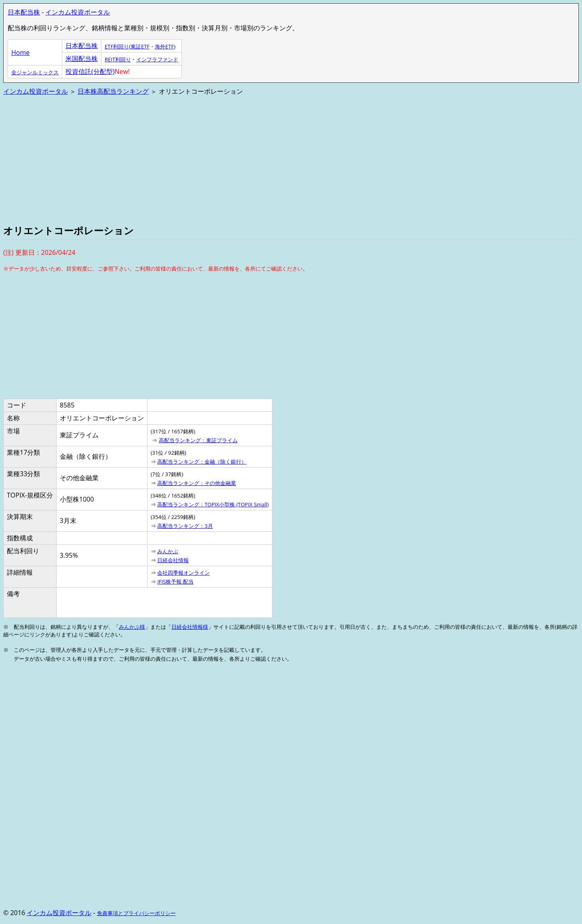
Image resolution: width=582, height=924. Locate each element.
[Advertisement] (246, 159)
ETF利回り (117, 46)
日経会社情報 (173, 560)
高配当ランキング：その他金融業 (197, 483)
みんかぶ (168, 551)
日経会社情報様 (190, 627)
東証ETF (140, 46)
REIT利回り (118, 59)
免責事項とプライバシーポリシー (136, 913)
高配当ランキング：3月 (185, 526)
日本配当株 (24, 12)
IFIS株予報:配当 (175, 582)
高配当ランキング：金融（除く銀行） (202, 462)
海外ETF (164, 46)
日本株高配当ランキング (113, 91)
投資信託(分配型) (90, 71)
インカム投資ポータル (78, 12)
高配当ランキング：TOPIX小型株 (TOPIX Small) (213, 504)
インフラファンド (157, 59)
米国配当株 (82, 59)
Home (20, 52)
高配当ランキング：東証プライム (198, 440)
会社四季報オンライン (183, 573)
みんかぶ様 (132, 627)
